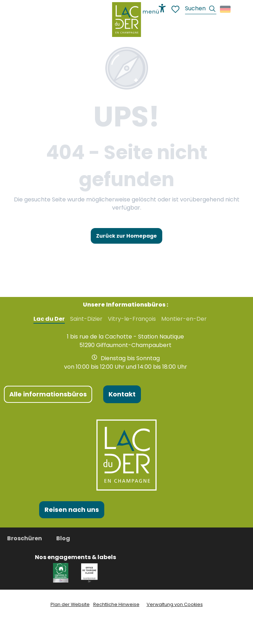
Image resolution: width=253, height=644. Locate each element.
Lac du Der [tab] (49, 319)
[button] (201, 9)
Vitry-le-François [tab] (132, 319)
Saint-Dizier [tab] (86, 319)
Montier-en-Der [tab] (184, 319)
